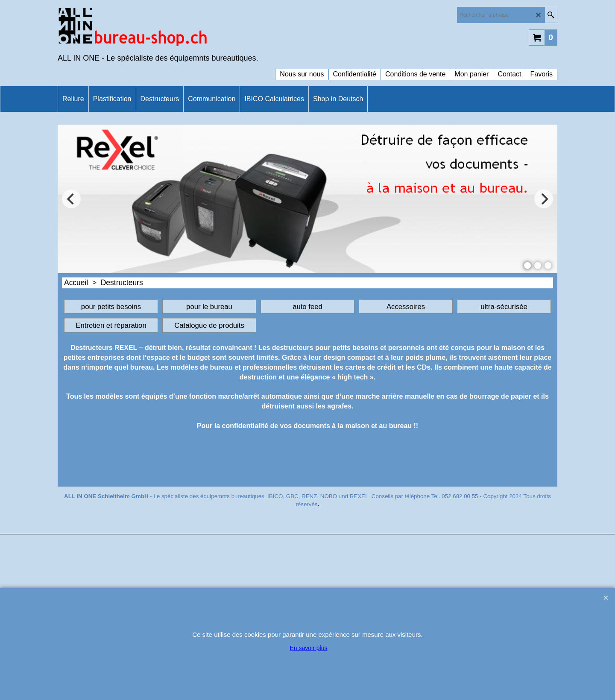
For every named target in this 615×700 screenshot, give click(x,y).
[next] (544, 199)
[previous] (71, 199)
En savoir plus (309, 648)
